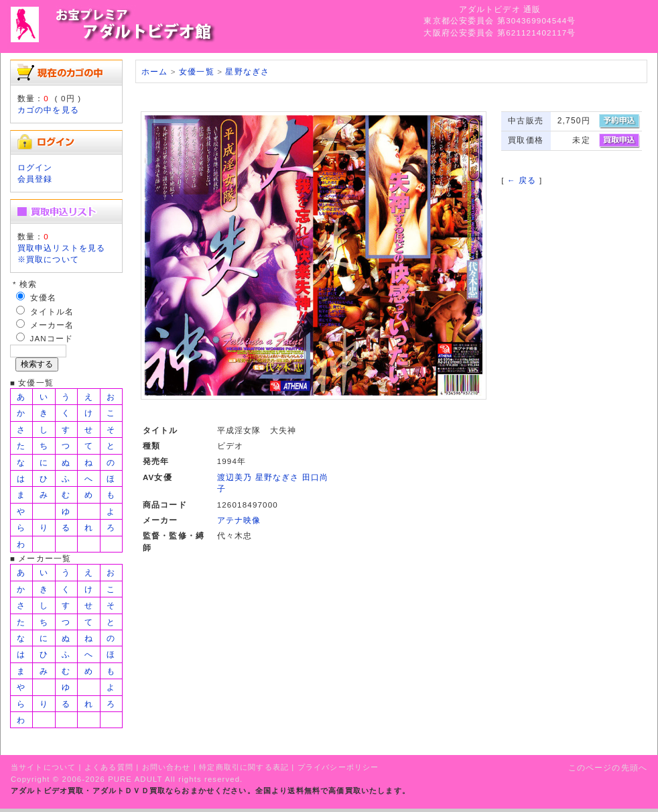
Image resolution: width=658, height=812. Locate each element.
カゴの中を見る (48, 110)
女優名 (43, 297)
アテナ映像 (239, 520)
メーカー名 (52, 325)
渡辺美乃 (235, 477)
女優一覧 (197, 71)
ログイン (35, 167)
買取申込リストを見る (62, 248)
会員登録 (35, 179)
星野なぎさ (247, 71)
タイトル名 (52, 311)
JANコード (52, 338)
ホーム (154, 71)
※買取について (48, 259)
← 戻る (522, 180)
